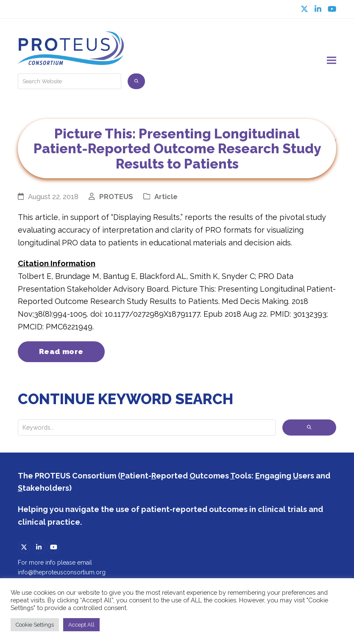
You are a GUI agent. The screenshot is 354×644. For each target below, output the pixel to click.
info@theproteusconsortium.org (62, 573)
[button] (332, 60)
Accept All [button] (81, 625)
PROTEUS (116, 197)
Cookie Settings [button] (35, 625)
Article (166, 197)
